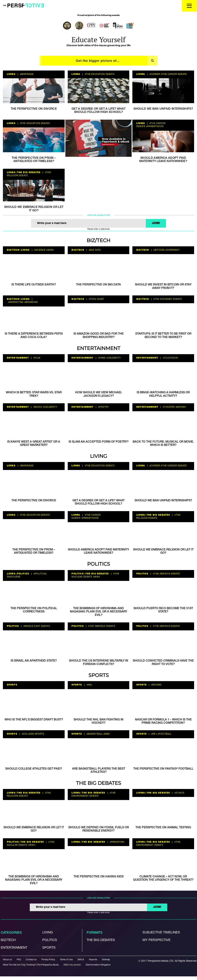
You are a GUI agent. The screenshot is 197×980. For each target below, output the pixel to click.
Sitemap (106, 960)
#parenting (117, 842)
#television (170, 358)
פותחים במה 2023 (72, 965)
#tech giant (96, 299)
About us (7, 960)
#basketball (94, 734)
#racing (156, 685)
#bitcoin (159, 250)
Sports (99, 675)
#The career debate (173, 74)
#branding (31, 302)
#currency (172, 250)
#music (37, 407)
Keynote (93, 960)
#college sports (33, 734)
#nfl (154, 734)
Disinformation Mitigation (98, 965)
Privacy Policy (48, 960)
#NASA (50, 250)
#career (154, 74)
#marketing (16, 302)
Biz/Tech (98, 240)
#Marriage (27, 74)
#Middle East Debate (36, 626)
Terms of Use (66, 960)
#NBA (106, 734)
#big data (95, 250)
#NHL (89, 685)
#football (164, 734)
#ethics (179, 793)
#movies (180, 407)
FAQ (19, 960)
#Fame (101, 358)
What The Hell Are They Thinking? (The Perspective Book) (31, 965)
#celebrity (113, 358)
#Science (39, 250)
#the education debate (99, 74)
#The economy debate (167, 299)
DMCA (81, 960)
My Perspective (157, 940)
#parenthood (155, 127)
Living (11, 74)
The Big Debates (29, 173)
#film (36, 358)
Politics (99, 564)
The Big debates (101, 940)
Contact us (31, 960)
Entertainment (99, 348)
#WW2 (96, 577)
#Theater (168, 407)
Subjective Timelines (161, 933)
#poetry (103, 407)
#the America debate (166, 574)
